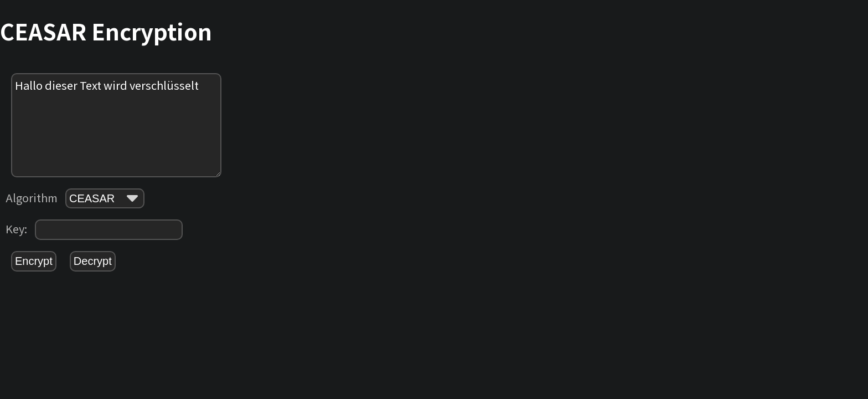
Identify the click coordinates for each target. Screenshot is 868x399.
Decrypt (93, 261)
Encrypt (34, 261)
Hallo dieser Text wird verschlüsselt (116, 125)
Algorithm (75, 198)
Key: (94, 230)
